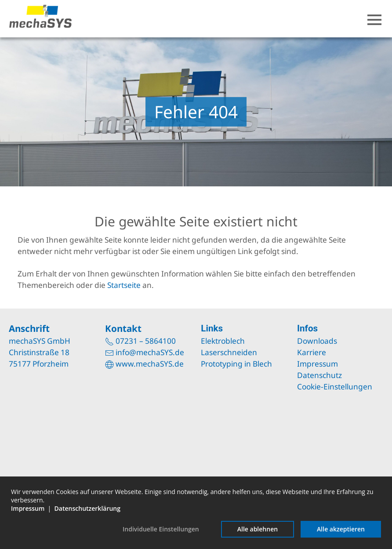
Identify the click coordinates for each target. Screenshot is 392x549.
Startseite (124, 285)
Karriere (312, 352)
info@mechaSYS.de (150, 352)
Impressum (318, 364)
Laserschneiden (229, 352)
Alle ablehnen (258, 529)
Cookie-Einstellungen (335, 387)
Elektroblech (223, 341)
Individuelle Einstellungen (161, 529)
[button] (374, 20)
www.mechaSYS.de (150, 364)
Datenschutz (319, 375)
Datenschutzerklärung (87, 508)
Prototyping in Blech (236, 364)
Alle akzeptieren (341, 529)
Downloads (317, 341)
